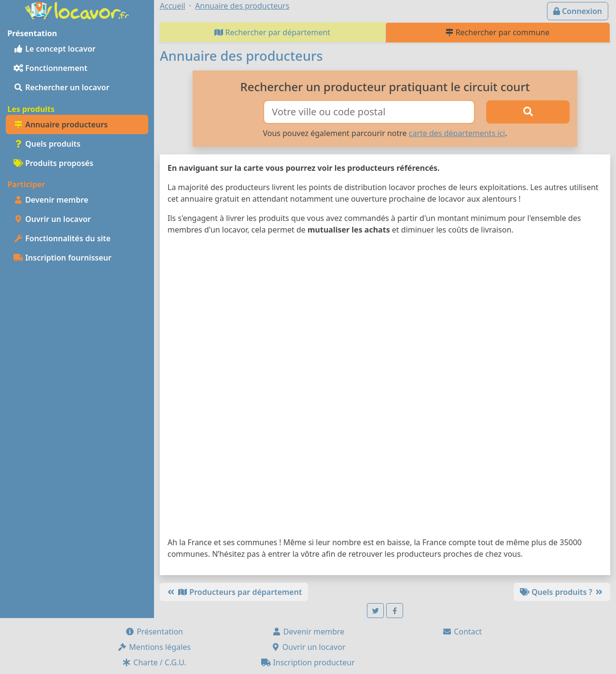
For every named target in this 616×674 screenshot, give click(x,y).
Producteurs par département (234, 592)
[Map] (385, 388)
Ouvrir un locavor (52, 219)
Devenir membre (51, 200)
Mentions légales (154, 647)
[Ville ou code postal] (369, 112)
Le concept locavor (55, 49)
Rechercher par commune (497, 32)
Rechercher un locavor (62, 87)
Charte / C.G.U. (154, 662)
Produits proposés (53, 163)
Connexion (578, 11)
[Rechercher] (528, 112)
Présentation (154, 632)
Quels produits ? (562, 592)
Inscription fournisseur (63, 258)
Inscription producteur (308, 662)
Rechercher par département (272, 32)
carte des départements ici (457, 133)
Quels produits (47, 144)
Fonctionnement (50, 68)
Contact (462, 632)
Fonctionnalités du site (62, 238)
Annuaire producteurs (61, 124)
